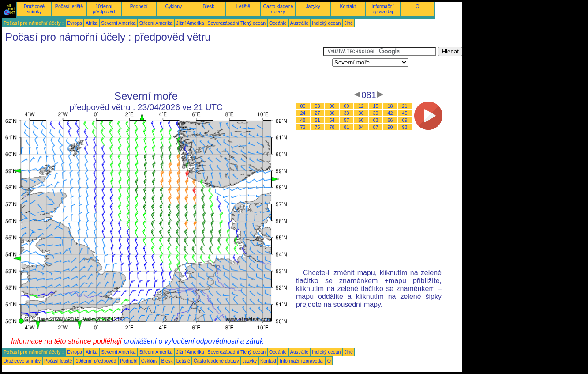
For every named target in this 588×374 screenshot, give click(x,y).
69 (405, 120)
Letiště (243, 6)
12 (361, 106)
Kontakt (348, 6)
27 (318, 113)
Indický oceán (326, 23)
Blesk (208, 6)
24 (303, 113)
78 (332, 127)
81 (347, 127)
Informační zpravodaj (382, 9)
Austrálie (299, 23)
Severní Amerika (118, 23)
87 (376, 127)
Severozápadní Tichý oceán (237, 23)
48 (303, 120)
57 (347, 120)
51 (318, 120)
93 (405, 127)
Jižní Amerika (190, 23)
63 (376, 120)
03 (318, 106)
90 (390, 127)
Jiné (348, 23)
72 (303, 127)
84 (361, 127)
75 (318, 127)
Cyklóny (174, 6)
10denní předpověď (104, 9)
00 (303, 106)
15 (376, 106)
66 (390, 120)
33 (347, 113)
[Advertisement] (162, 67)
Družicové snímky (34, 9)
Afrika (92, 23)
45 (405, 113)
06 (332, 106)
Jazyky (313, 6)
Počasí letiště (69, 6)
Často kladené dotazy (278, 9)
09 (347, 106)
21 (405, 106)
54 (332, 120)
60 (361, 120)
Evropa (75, 23)
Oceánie (278, 23)
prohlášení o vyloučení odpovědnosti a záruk (193, 341)
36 (361, 113)
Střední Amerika (156, 23)
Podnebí (139, 6)
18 (390, 106)
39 (376, 113)
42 (390, 113)
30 (332, 113)
